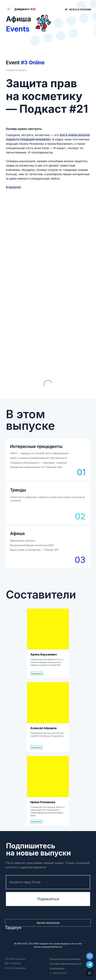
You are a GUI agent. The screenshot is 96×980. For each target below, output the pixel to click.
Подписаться (48, 899)
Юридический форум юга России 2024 (32, 545)
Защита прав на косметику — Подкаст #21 (34, 550)
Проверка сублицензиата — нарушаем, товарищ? (39, 463)
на (17, 70)
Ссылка (10, 70)
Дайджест (25, 9)
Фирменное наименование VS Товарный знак (36, 467)
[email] (48, 882)
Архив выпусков (48, 923)
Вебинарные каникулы (23, 541)
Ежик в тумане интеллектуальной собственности (38, 458)
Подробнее (37, 674)
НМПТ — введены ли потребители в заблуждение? (40, 453)
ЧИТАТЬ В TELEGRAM (80, 9)
